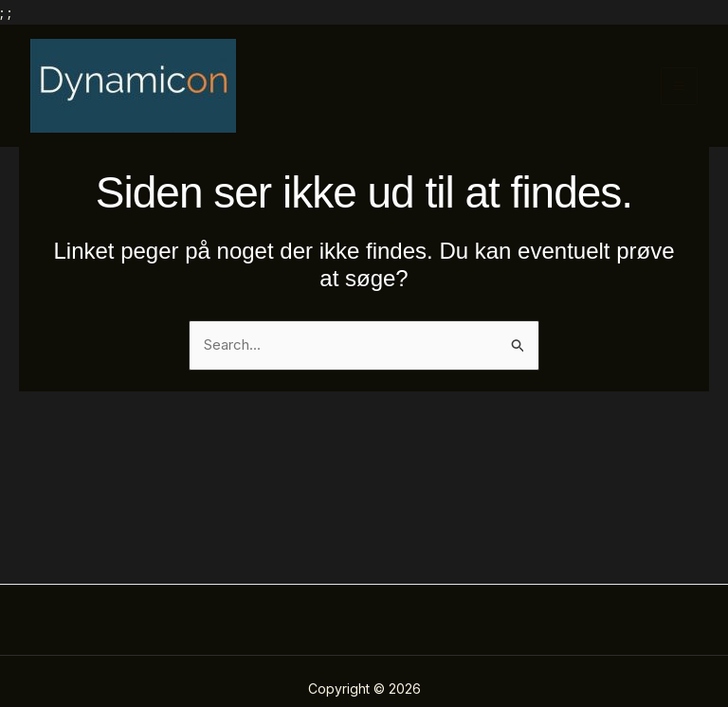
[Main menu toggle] (680, 86)
